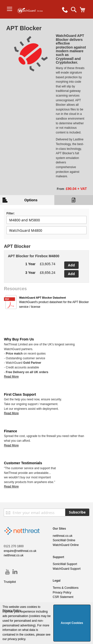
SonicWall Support (65, 564)
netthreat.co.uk (14, 555)
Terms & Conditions (66, 588)
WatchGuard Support (67, 569)
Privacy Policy (62, 592)
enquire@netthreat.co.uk (20, 551)
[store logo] (32, 19)
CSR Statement (63, 597)
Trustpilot (10, 582)
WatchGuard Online (66, 545)
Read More (11, 377)
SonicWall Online (64, 540)
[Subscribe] (77, 512)
